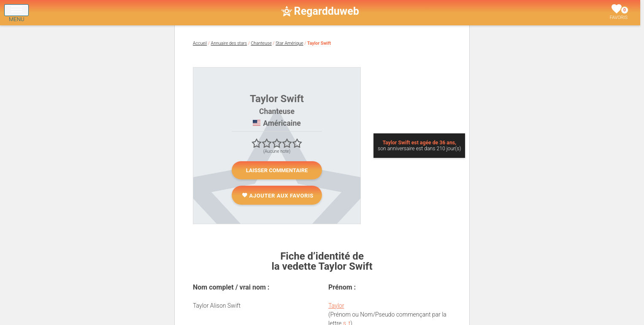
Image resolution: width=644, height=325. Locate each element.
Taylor (336, 306)
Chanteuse (261, 43)
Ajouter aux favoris (278, 195)
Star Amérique (290, 43)
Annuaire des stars (229, 43)
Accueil (200, 43)
